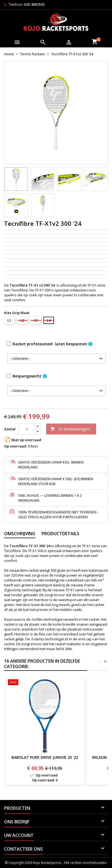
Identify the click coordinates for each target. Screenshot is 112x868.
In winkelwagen (70, 429)
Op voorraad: (16, 446)
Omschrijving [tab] (20, 534)
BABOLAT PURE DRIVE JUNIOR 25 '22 (45, 757)
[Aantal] (26, 429)
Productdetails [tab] (60, 534)
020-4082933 (34, 4)
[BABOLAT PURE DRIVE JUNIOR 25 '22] (45, 683)
